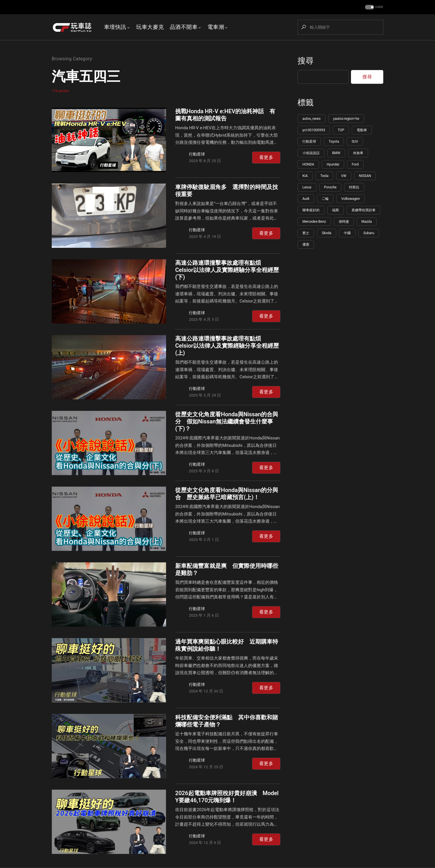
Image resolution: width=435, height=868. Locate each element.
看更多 (266, 157)
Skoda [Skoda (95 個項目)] (327, 233)
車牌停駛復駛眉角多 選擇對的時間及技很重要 (227, 191)
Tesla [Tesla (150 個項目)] (325, 176)
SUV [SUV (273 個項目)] (355, 142)
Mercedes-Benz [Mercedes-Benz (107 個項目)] (314, 222)
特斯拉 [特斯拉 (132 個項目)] (354, 187)
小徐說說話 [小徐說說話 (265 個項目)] (311, 153)
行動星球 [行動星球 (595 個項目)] (309, 142)
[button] (374, 7)
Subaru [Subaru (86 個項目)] (369, 233)
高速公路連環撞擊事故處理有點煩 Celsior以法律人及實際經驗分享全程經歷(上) (227, 346)
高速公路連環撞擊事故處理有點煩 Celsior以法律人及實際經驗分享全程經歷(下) (227, 270)
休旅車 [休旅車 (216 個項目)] (358, 153)
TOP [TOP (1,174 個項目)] (341, 130)
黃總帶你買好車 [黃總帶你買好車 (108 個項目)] (364, 210)
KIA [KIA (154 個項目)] (305, 176)
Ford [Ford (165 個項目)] (355, 164)
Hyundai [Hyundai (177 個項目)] (333, 164)
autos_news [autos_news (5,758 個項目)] (312, 119)
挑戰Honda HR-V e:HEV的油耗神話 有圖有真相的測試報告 (225, 115)
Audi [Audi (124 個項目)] (306, 199)
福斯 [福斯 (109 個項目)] (336, 210)
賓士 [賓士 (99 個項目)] (306, 233)
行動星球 (197, 154)
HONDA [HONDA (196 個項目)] (308, 164)
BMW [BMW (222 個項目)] (336, 153)
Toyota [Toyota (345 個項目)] (334, 142)
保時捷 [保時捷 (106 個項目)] (344, 222)
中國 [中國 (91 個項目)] (347, 233)
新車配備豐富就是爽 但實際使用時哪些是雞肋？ (227, 569)
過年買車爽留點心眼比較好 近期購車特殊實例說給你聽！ (227, 645)
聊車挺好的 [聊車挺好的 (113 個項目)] (311, 210)
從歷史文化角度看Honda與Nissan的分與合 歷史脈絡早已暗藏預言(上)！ (227, 494)
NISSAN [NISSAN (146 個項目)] (365, 176)
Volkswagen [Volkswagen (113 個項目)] (351, 199)
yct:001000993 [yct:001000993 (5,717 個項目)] (314, 130)
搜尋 (306, 61)
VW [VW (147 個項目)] (344, 176)
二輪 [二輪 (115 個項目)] (325, 199)
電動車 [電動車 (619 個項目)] (362, 130)
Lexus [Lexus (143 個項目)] (307, 187)
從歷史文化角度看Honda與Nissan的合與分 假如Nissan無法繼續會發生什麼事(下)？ (227, 421)
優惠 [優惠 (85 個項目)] (306, 244)
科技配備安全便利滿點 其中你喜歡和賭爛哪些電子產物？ (227, 721)
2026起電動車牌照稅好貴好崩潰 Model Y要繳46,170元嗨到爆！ (227, 797)
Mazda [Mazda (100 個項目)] (367, 222)
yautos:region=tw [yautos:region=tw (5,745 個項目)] (346, 119)
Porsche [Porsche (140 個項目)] (330, 187)
